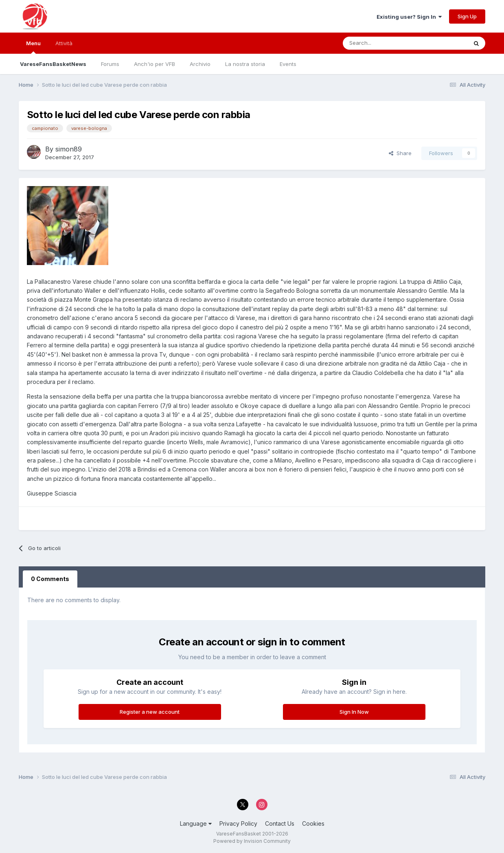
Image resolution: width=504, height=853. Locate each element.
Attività (64, 43)
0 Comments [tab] (50, 579)
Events (288, 64)
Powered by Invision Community (252, 841)
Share (400, 153)
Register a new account (150, 712)
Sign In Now (354, 712)
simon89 (69, 149)
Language (196, 823)
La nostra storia (245, 64)
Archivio (200, 64)
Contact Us (280, 823)
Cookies (313, 823)
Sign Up (467, 16)
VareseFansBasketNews (53, 64)
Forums (110, 64)
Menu (33, 47)
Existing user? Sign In (409, 17)
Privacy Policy (238, 823)
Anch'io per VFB (154, 64)
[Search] (382, 43)
